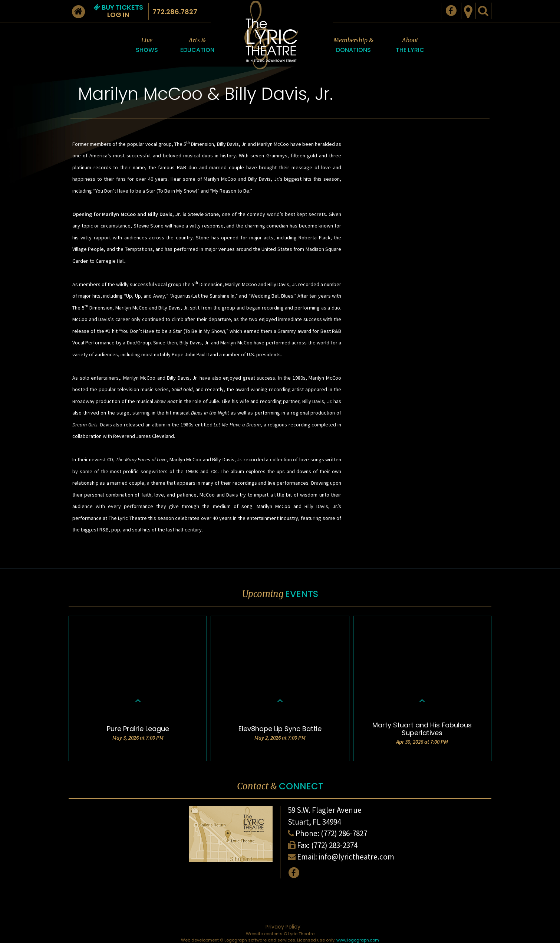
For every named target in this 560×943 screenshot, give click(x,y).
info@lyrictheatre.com (356, 857)
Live (147, 45)
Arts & (197, 45)
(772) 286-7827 (344, 833)
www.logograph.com (358, 940)
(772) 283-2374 (334, 845)
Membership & (353, 45)
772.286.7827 (175, 12)
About (410, 45)
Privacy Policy (283, 927)
